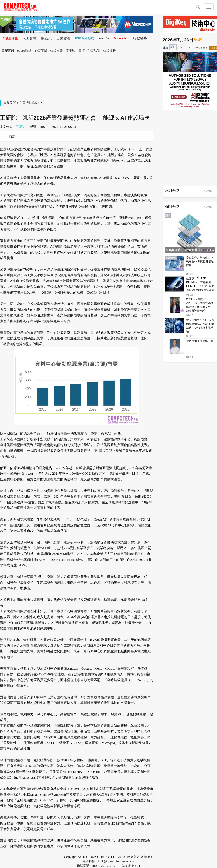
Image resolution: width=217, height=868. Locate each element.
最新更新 (8, 51)
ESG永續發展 (85, 38)
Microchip (121, 38)
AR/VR (104, 38)
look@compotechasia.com (116, 861)
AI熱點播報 (10, 38)
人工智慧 (29, 38)
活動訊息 (32, 103)
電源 (82, 51)
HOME (209, 191)
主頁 (22, 103)
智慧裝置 (94, 51)
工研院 (20, 127)
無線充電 (57, 51)
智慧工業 (41, 51)
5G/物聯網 (24, 51)
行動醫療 (140, 38)
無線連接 (110, 51)
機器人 (46, 38)
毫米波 (71, 51)
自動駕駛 (63, 38)
